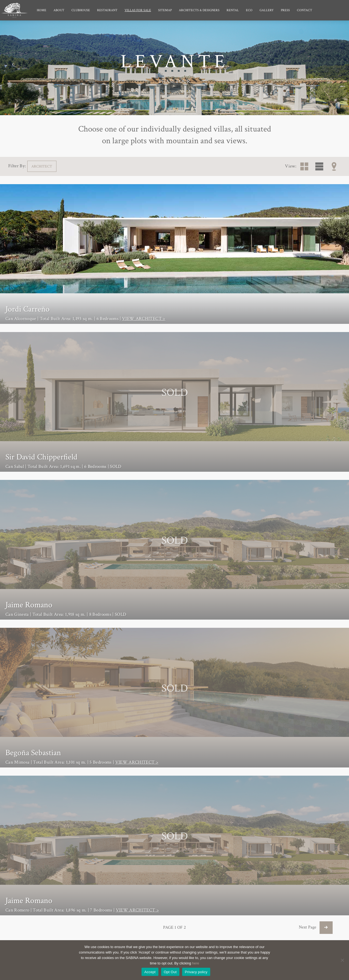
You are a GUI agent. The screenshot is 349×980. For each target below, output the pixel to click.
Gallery (267, 10)
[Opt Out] (342, 960)
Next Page (316, 927)
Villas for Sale (138, 10)
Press (285, 10)
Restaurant (107, 10)
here (195, 963)
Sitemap (165, 10)
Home (42, 10)
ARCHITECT (42, 166)
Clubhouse (81, 10)
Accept (150, 972)
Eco (249, 10)
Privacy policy (196, 972)
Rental (233, 10)
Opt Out (170, 972)
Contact (305, 10)
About (59, 10)
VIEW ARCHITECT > (144, 319)
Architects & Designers (199, 10)
